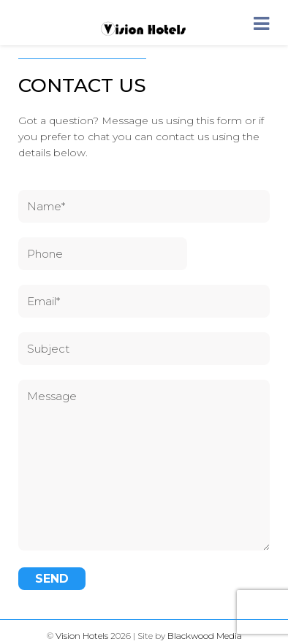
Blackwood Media (205, 636)
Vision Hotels (82, 636)
